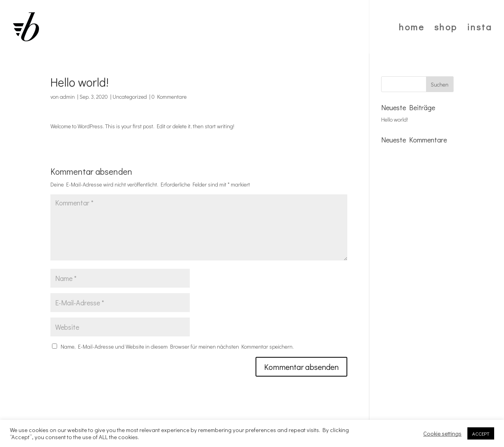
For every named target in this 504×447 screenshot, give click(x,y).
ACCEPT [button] (481, 433)
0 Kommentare (169, 97)
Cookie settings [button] (442, 434)
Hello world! (395, 119)
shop (446, 28)
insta (480, 28)
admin (67, 97)
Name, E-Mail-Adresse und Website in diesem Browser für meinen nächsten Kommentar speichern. (177, 346)
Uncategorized (130, 97)
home (412, 28)
